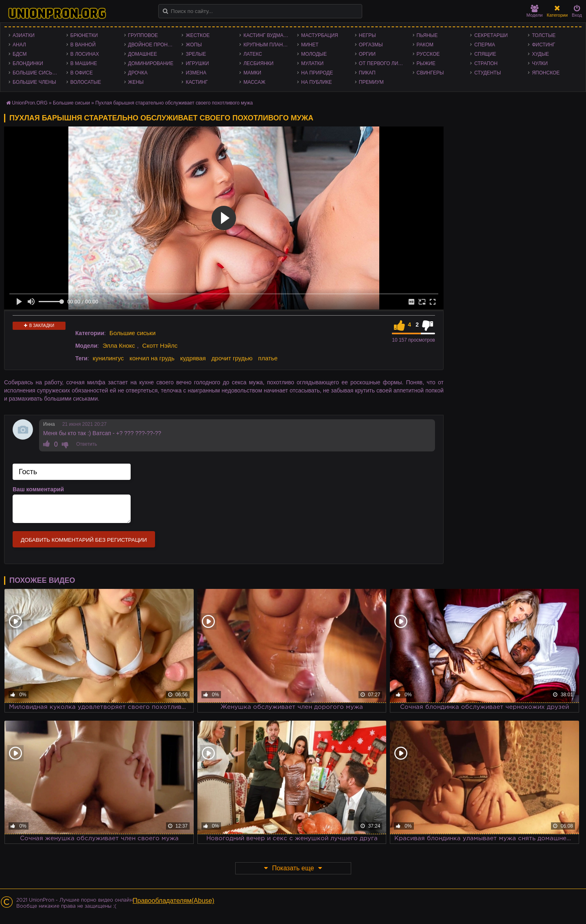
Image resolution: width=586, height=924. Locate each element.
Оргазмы (371, 45)
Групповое (143, 35)
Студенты (487, 73)
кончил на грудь (152, 358)
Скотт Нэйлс (160, 345)
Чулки (540, 63)
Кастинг (197, 82)
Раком (425, 45)
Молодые (314, 54)
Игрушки (197, 63)
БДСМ (20, 54)
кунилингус (108, 358)
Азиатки (24, 35)
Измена (196, 73)
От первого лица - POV (384, 63)
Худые (540, 54)
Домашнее (143, 54)
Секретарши (491, 35)
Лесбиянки (258, 63)
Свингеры (430, 73)
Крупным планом (267, 45)
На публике (317, 82)
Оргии (367, 54)
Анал (19, 45)
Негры (367, 35)
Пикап (367, 73)
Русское (428, 54)
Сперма (484, 45)
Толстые (544, 35)
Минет (310, 45)
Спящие (485, 54)
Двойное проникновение (153, 45)
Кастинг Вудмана (267, 35)
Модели (535, 11)
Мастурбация (320, 35)
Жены (136, 82)
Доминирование (151, 63)
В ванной (83, 45)
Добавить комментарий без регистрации (84, 540)
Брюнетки (84, 35)
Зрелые (196, 54)
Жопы (194, 45)
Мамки (252, 73)
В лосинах (85, 54)
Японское (546, 73)
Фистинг (543, 45)
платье (268, 358)
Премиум (371, 82)
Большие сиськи (36, 73)
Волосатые (86, 82)
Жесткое (198, 35)
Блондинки (28, 63)
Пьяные (427, 35)
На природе (317, 73)
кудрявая (193, 358)
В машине (84, 63)
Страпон (486, 63)
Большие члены (34, 82)
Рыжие (426, 63)
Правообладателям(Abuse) (174, 901)
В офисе (82, 73)
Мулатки (312, 63)
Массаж (254, 82)
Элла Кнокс (119, 345)
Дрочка (138, 73)
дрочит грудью (232, 358)
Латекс (253, 54)
